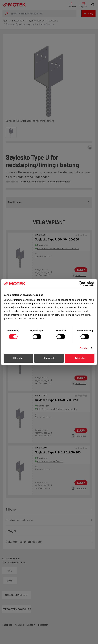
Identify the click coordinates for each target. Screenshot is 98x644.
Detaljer (84, 348)
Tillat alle (80, 358)
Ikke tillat (18, 358)
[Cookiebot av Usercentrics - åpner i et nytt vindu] (81, 284)
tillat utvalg (49, 358)
